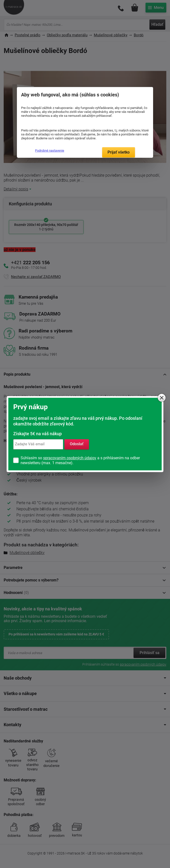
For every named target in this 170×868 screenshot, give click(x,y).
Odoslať (77, 444)
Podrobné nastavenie (50, 151)
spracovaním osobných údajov (70, 458)
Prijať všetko (119, 152)
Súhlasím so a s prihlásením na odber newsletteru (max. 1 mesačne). (80, 460)
